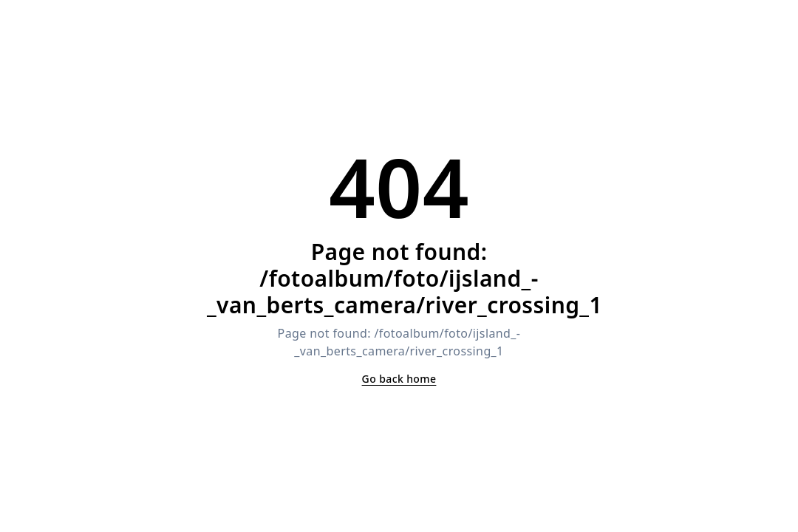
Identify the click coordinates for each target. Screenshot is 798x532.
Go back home (399, 379)
